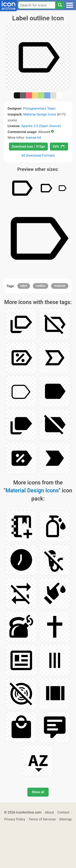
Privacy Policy (15, 819)
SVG (59, 147)
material (60, 286)
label (24, 286)
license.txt (33, 137)
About (50, 812)
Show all (38, 792)
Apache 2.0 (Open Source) (41, 126)
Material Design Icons (40, 114)
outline (41, 286)
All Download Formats (38, 155)
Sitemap (65, 819)
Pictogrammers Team (39, 108)
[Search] (60, 5)
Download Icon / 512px (28, 147)
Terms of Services (42, 819)
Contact (63, 812)
